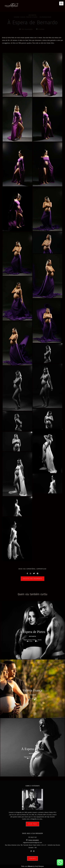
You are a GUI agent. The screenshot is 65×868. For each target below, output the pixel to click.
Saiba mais (32, 824)
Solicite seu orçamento (32, 579)
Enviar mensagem (34, 840)
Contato (33, 858)
